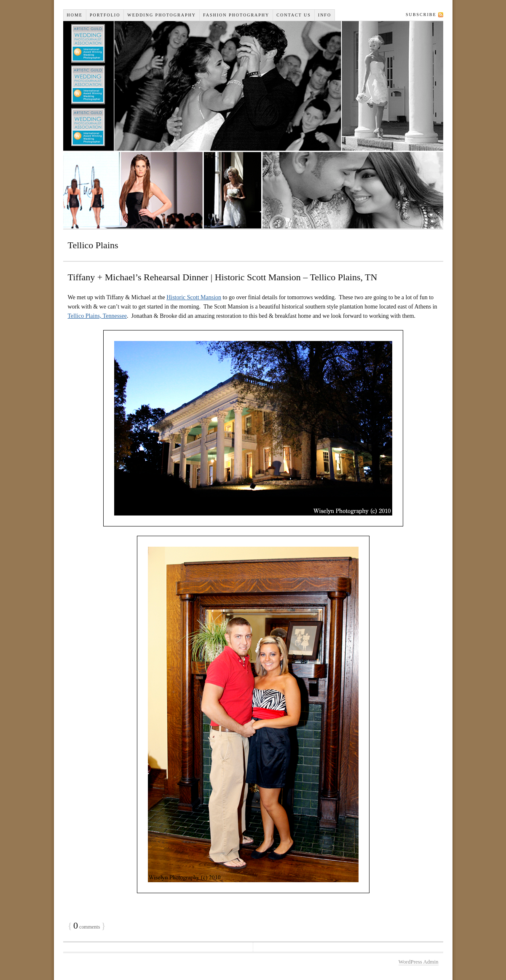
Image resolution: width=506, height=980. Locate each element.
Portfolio (105, 15)
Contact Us (294, 15)
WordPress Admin (419, 962)
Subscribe (421, 15)
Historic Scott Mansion (194, 297)
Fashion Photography (236, 15)
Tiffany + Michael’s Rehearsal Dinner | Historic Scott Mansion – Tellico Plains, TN (223, 277)
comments (87, 927)
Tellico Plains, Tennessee (97, 316)
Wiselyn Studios (253, 125)
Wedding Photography (162, 15)
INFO (325, 15)
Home (75, 15)
